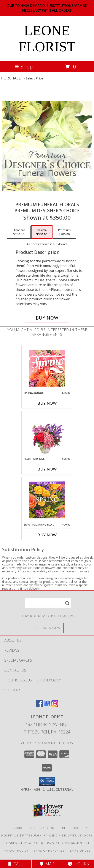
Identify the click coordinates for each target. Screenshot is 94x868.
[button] (47, 781)
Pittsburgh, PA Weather (23, 843)
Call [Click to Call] (16, 864)
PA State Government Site (69, 843)
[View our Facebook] (39, 706)
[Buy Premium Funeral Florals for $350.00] (47, 318)
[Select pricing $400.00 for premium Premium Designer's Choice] (64, 232)
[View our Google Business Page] (47, 706)
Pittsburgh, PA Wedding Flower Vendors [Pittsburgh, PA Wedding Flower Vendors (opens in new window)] (57, 835)
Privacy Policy (16, 851)
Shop (24, 66)
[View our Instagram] (55, 706)
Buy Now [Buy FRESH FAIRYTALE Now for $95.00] (47, 469)
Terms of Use (80, 851)
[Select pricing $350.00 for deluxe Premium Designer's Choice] (42, 232)
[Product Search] (48, 603)
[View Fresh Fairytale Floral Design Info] (47, 434)
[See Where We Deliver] (47, 628)
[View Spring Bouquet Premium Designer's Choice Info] (47, 368)
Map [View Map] (47, 864)
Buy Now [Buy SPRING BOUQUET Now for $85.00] (47, 403)
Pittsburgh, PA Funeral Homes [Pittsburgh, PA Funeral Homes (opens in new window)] (33, 828)
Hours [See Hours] (78, 864)
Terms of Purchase (48, 851)
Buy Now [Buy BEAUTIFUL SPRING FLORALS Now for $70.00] (47, 535)
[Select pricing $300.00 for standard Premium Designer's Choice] (19, 232)
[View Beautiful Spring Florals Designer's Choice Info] (47, 500)
